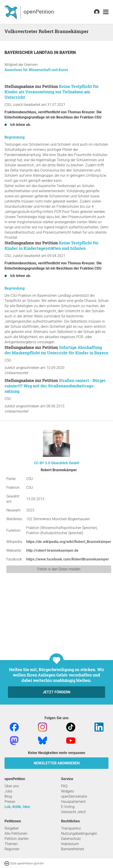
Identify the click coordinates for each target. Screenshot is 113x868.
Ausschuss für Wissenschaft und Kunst (36, 70)
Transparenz (71, 828)
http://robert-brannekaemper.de (52, 550)
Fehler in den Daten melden (59, 569)
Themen (11, 844)
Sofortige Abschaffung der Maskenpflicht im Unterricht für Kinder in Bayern (56, 350)
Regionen (12, 849)
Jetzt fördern (56, 692)
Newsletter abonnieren (57, 763)
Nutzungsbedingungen (79, 833)
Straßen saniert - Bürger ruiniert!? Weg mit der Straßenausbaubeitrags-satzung (55, 386)
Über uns (12, 786)
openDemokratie (74, 796)
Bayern (68, 52)
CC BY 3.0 (42, 463)
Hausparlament (73, 802)
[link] (106, 12)
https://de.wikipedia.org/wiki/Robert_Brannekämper (69, 542)
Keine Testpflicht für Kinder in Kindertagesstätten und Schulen (52, 245)
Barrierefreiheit (73, 849)
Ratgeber (12, 828)
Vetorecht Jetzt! (73, 812)
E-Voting (68, 807)
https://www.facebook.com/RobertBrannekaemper (68, 559)
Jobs (8, 791)
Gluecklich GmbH (65, 463)
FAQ (64, 786)
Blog (8, 796)
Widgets (67, 791)
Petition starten (17, 839)
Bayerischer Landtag (29, 52)
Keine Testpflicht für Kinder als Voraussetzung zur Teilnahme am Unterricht (52, 92)
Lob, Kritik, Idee (17, 807)
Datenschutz (71, 839)
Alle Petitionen (16, 833)
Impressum (70, 844)
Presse (10, 802)
